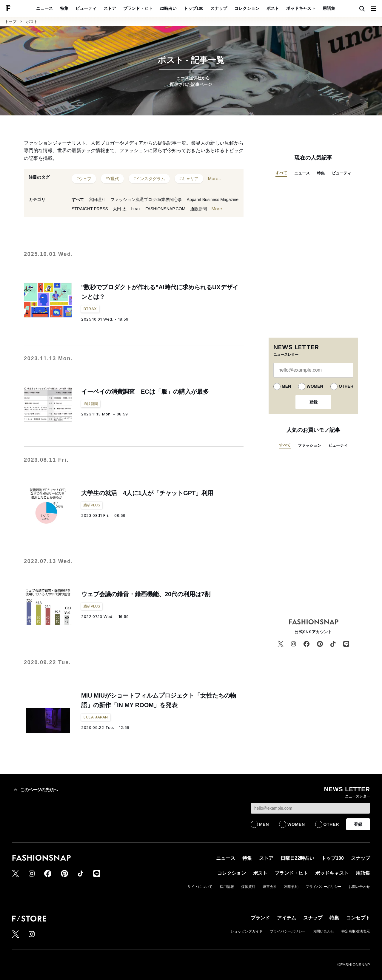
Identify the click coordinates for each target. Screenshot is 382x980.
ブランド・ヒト (138, 8)
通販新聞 (198, 209)
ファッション (309, 445)
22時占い (168, 8)
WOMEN (315, 386)
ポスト (273, 8)
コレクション (247, 8)
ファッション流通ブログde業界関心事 (146, 200)
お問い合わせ (359, 887)
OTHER (346, 386)
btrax (136, 209)
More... (215, 179)
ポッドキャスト (301, 8)
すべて (78, 200)
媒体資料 (248, 887)
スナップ (219, 8)
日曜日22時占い (298, 858)
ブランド (260, 918)
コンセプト (358, 918)
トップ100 (194, 8)
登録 (313, 402)
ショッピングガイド (247, 931)
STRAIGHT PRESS (90, 209)
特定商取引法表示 (356, 931)
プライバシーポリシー (324, 887)
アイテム (286, 918)
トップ (11, 22)
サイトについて (200, 887)
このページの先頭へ (35, 790)
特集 (64, 8)
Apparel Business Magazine (213, 200)
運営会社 (270, 887)
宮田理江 (97, 200)
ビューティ (86, 8)
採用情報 (227, 887)
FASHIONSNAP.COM (165, 209)
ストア (110, 8)
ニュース (44, 8)
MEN (286, 386)
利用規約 (291, 887)
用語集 (329, 8)
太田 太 (120, 209)
